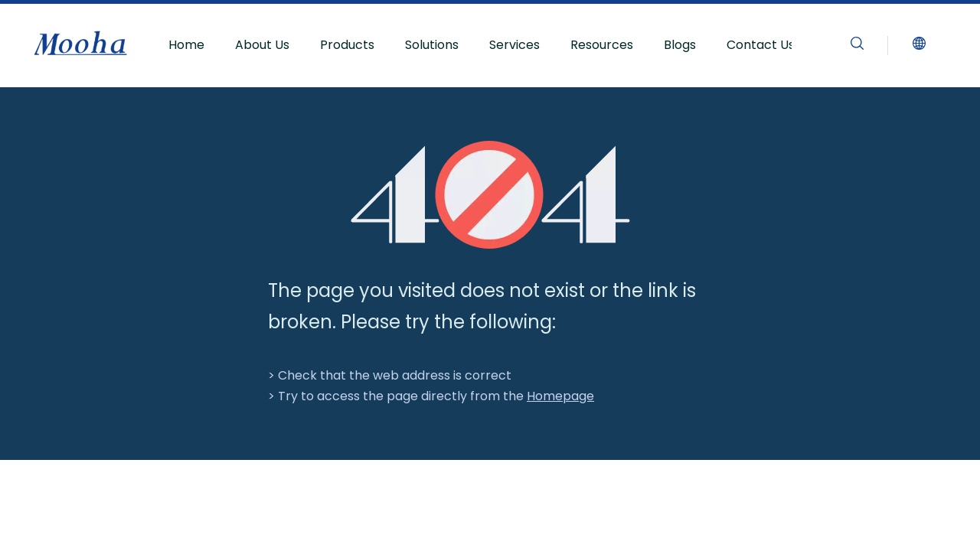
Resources (602, 45)
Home (186, 45)
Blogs (680, 45)
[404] (490, 195)
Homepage (560, 396)
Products (347, 45)
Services (514, 45)
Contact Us (761, 45)
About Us (262, 45)
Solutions (432, 45)
